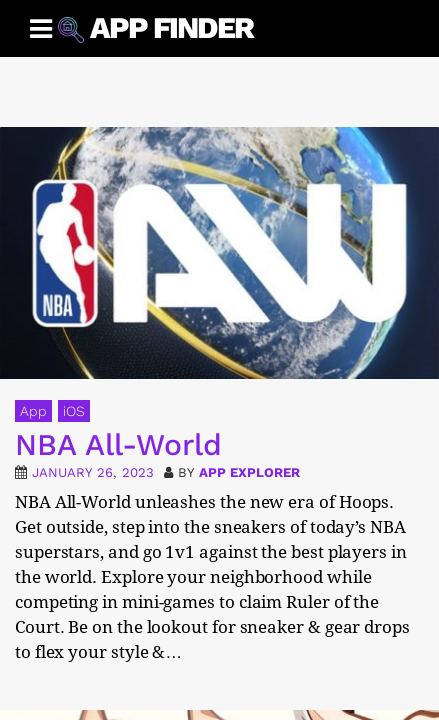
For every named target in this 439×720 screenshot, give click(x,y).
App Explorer (249, 472)
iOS (74, 411)
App (33, 411)
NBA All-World (118, 444)
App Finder (171, 27)
